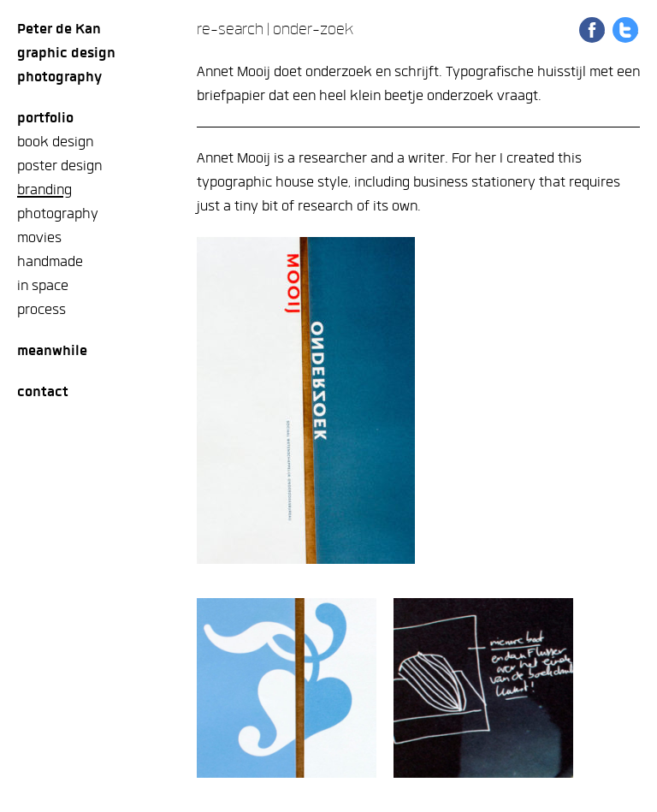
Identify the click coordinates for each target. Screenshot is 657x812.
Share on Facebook (592, 30)
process (41, 309)
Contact (43, 391)
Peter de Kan (59, 29)
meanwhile (52, 350)
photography (58, 213)
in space (43, 285)
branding (44, 190)
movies (39, 237)
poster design (59, 166)
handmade (50, 261)
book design (55, 142)
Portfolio (45, 118)
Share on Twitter (625, 30)
